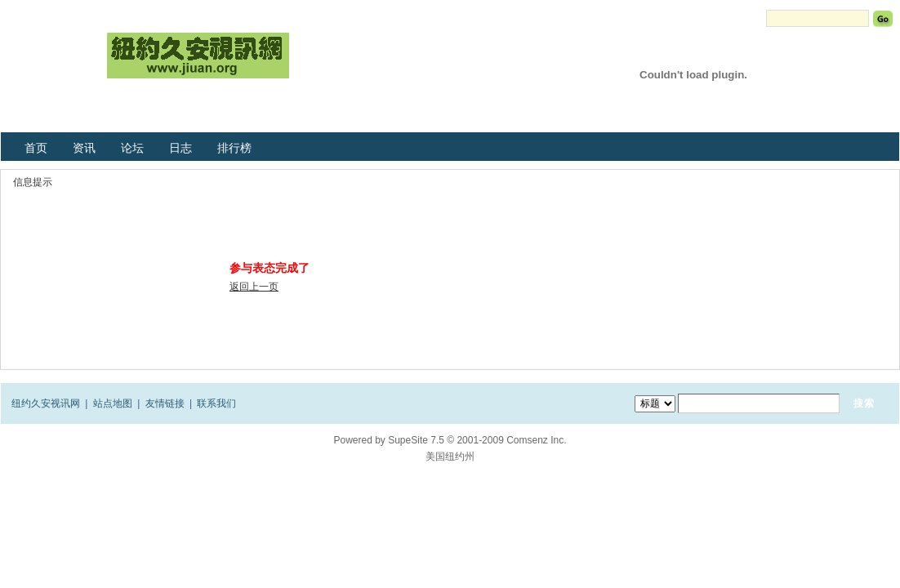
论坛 (132, 148)
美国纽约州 (450, 457)
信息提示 (33, 182)
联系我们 (216, 403)
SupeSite (408, 440)
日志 (180, 148)
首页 (36, 148)
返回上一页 (254, 287)
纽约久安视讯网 (46, 403)
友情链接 (165, 403)
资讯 (84, 148)
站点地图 (113, 403)
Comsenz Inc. (536, 440)
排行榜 (234, 148)
